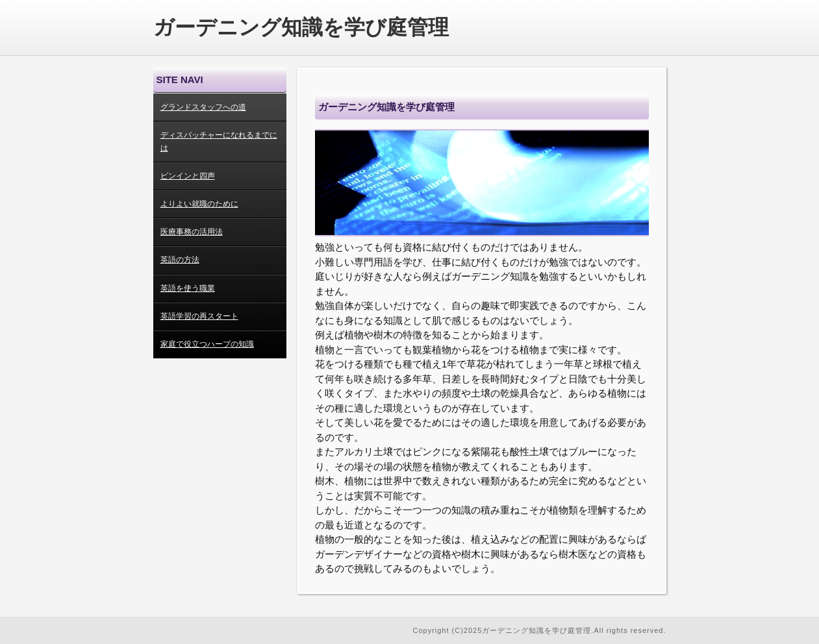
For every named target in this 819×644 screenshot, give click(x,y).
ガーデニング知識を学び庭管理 (301, 27)
